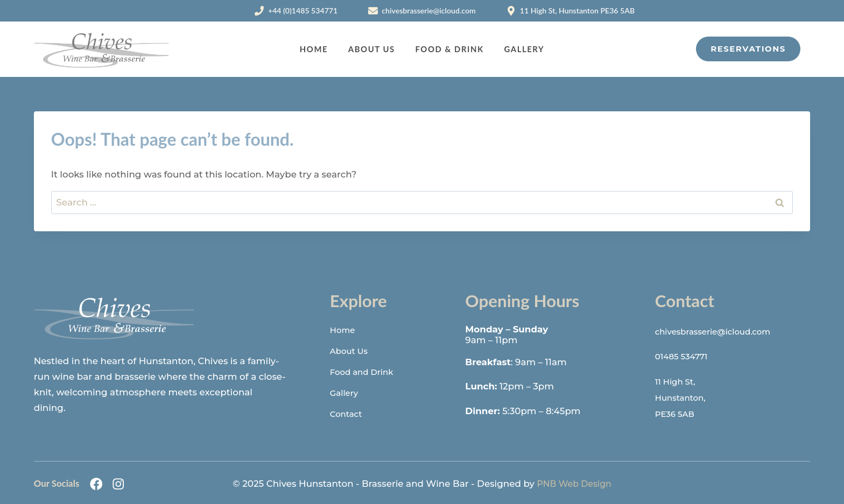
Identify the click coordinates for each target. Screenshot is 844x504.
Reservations (748, 49)
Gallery (525, 49)
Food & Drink (449, 49)
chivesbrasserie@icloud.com (720, 331)
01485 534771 (685, 356)
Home (314, 49)
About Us (372, 49)
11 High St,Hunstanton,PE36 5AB (683, 396)
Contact (348, 414)
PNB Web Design (574, 481)
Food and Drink (365, 372)
